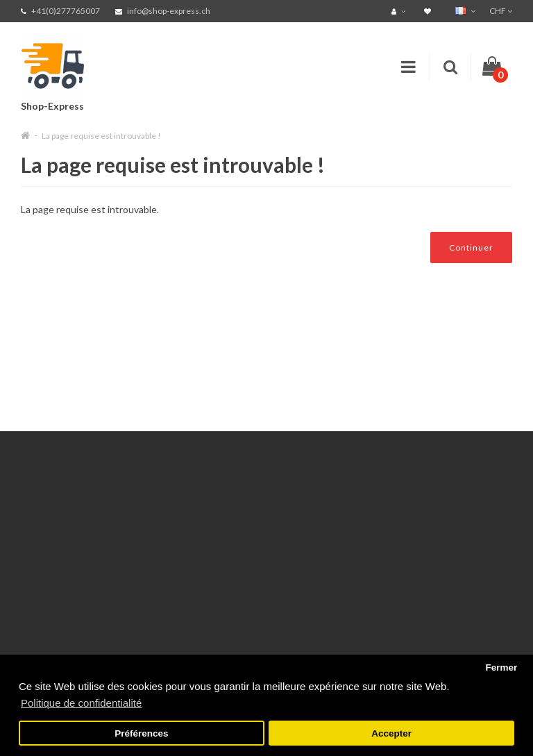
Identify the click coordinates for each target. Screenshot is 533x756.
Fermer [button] (501, 667)
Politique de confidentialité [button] (81, 703)
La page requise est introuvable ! (101, 136)
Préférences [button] (141, 733)
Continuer (471, 247)
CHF (501, 11)
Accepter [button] (391, 733)
